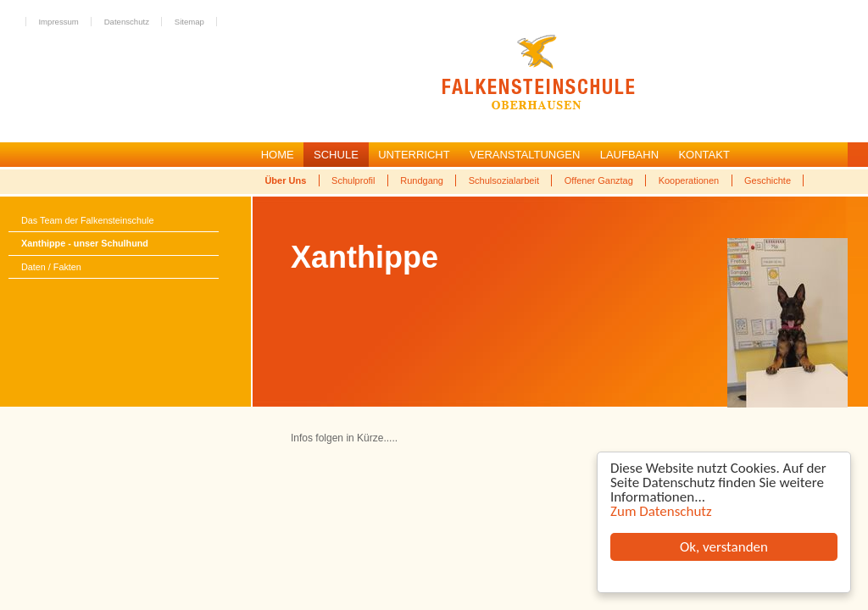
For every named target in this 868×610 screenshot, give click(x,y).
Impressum (58, 22)
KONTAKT (704, 155)
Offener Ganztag (599, 180)
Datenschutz (127, 22)
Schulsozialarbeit (504, 180)
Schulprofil (353, 180)
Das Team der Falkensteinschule (87, 220)
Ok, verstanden (724, 547)
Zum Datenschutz (661, 511)
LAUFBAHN (629, 155)
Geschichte (768, 180)
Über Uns (285, 180)
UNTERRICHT (414, 155)
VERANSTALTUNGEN (525, 155)
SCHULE (336, 155)
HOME (278, 155)
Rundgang (422, 180)
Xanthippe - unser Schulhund (85, 243)
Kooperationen (689, 180)
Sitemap (189, 22)
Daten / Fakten (51, 267)
